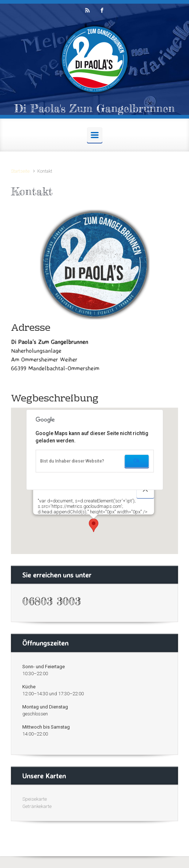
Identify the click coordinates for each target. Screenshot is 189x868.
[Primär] (95, 135)
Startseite (20, 171)
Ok (137, 461)
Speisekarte (35, 799)
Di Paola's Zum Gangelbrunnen (94, 108)
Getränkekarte (37, 806)
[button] (94, 525)
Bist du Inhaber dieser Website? (72, 461)
